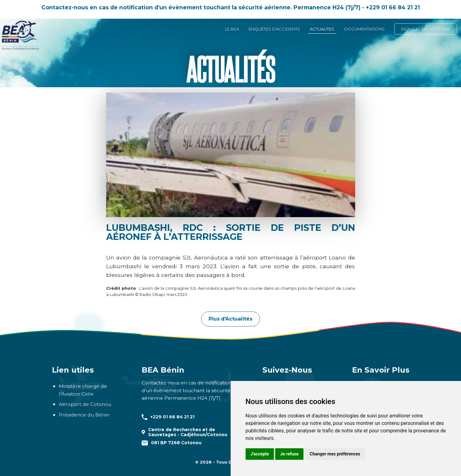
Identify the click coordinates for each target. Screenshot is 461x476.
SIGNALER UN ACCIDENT (426, 29)
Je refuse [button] (289, 454)
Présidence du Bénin (84, 415)
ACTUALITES (322, 29)
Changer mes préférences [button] (335, 454)
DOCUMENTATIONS (365, 29)
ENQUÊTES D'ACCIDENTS (274, 29)
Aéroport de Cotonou (85, 404)
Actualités (230, 69)
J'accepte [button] (260, 454)
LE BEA (232, 29)
